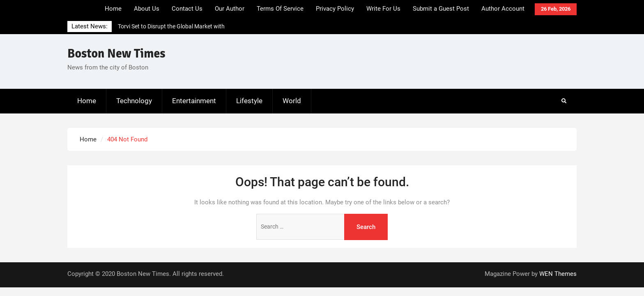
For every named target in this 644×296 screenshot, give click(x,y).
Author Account (503, 9)
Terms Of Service (280, 9)
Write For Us (383, 9)
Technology (134, 101)
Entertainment (194, 101)
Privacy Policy (335, 9)
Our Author (230, 9)
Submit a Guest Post (441, 9)
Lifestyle (249, 101)
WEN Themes (558, 274)
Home (113, 9)
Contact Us (187, 9)
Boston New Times (116, 54)
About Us (147, 9)
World (292, 101)
